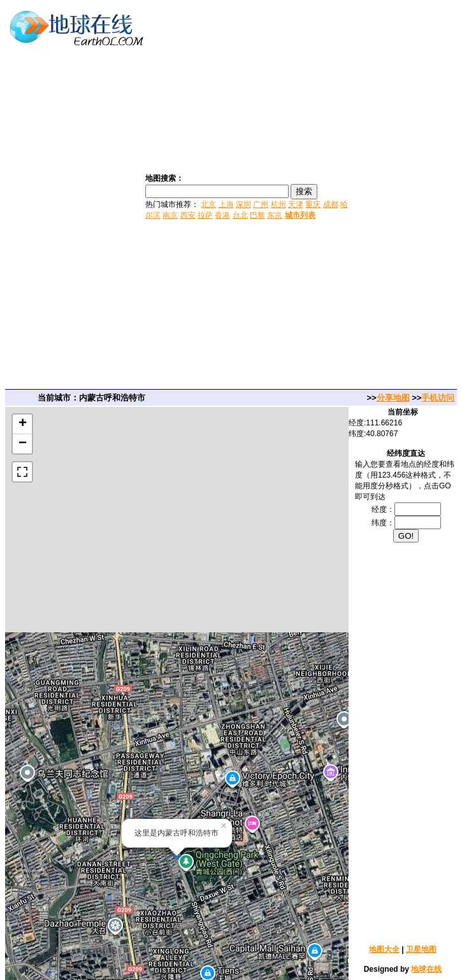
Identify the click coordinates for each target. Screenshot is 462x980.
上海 (226, 204)
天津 (296, 204)
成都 (331, 204)
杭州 (278, 204)
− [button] (23, 444)
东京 (275, 215)
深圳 (243, 204)
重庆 (313, 204)
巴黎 (257, 215)
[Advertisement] (407, 196)
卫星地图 (421, 949)
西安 (188, 215)
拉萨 (205, 215)
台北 (240, 215)
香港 (222, 215)
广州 (261, 204)
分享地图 (393, 398)
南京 (170, 215)
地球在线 (426, 969)
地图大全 (384, 949)
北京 (208, 204)
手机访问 (438, 398)
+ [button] (23, 424)
